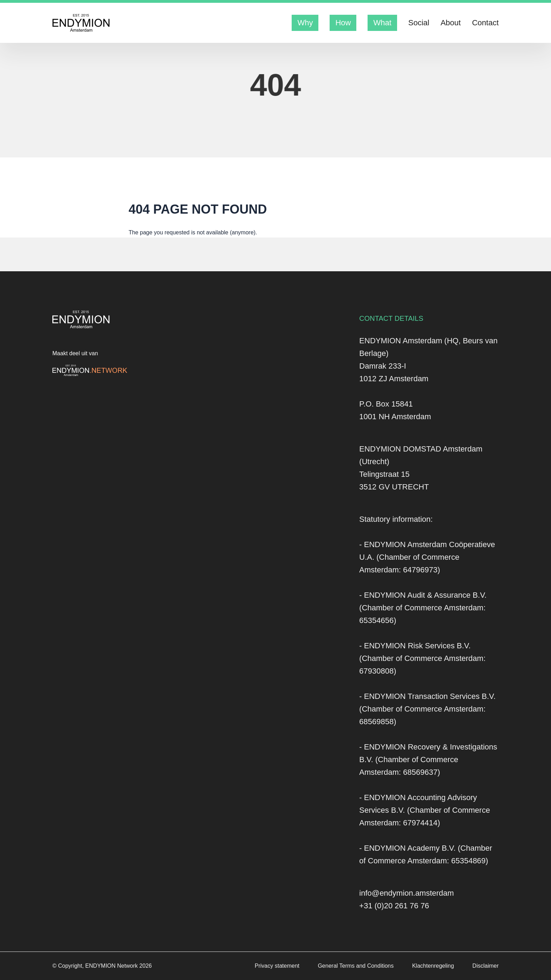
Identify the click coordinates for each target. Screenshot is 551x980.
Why (305, 23)
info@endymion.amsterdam (406, 893)
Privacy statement (278, 966)
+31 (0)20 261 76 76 (394, 906)
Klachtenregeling (434, 966)
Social (419, 23)
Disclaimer (485, 966)
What (382, 23)
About (451, 23)
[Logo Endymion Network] (90, 370)
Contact (485, 23)
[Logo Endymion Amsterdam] (81, 23)
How (343, 23)
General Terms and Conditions (356, 966)
